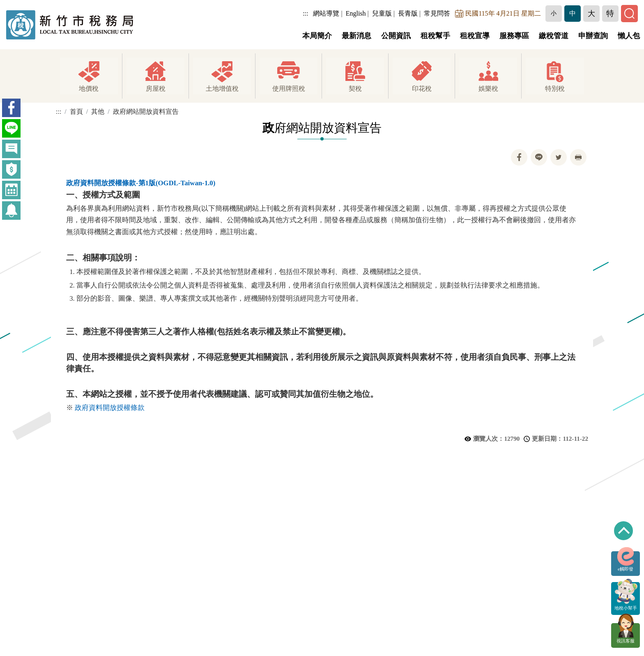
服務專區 (514, 36)
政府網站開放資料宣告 (146, 112)
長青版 (408, 13)
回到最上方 (623, 531)
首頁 (76, 112)
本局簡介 (317, 36)
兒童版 (382, 13)
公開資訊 (396, 36)
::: (306, 13)
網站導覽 (327, 13)
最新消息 (356, 36)
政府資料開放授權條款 (110, 408)
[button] (554, 14)
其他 (98, 112)
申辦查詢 (593, 36)
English (356, 13)
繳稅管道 (554, 36)
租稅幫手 (435, 36)
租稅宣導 (475, 36)
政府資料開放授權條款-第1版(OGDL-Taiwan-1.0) (141, 183)
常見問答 (438, 13)
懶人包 (629, 36)
